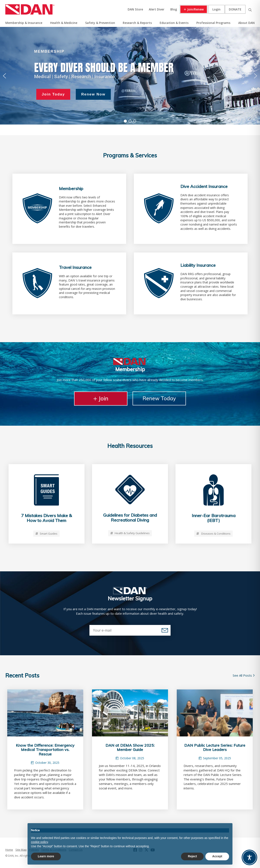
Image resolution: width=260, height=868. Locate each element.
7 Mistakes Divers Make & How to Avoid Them (47, 518)
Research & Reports (137, 23)
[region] (130, 76)
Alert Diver (157, 9)
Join (101, 398)
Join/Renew (195, 9)
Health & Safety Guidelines (130, 533)
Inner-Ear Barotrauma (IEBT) (214, 518)
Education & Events (174, 23)
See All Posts (244, 675)
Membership (71, 188)
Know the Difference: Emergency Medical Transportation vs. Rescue (45, 750)
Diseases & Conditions (213, 534)
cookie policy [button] (39, 842)
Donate (235, 9)
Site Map (21, 850)
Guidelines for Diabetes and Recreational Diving (130, 518)
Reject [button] (192, 856)
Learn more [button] (46, 856)
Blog (174, 9)
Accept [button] (217, 856)
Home (9, 850)
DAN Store (135, 9)
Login (216, 9)
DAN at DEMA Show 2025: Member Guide (130, 748)
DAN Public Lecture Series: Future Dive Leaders (215, 748)
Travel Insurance (75, 267)
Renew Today (159, 398)
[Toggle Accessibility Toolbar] (249, 857)
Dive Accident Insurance (204, 186)
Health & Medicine (64, 23)
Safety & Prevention (100, 23)
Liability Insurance (198, 265)
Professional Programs (213, 23)
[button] (4, 76)
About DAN (246, 23)
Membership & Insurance (24, 23)
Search (250, 9)
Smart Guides (46, 534)
